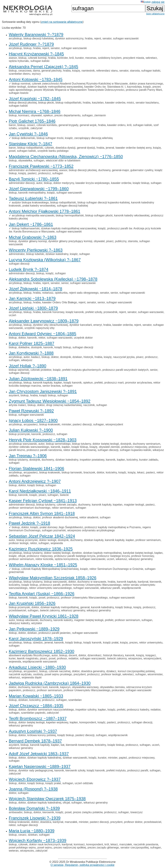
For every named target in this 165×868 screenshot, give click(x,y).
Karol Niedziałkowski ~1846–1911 (40, 491)
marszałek (71, 822)
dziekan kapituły (94, 540)
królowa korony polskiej (42, 735)
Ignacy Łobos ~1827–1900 (33, 420)
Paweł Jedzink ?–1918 (29, 523)
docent (73, 655)
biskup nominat (21, 84)
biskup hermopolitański (70, 215)
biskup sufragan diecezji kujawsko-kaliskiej (104, 202)
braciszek (89, 472)
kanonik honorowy (53, 312)
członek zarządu (67, 505)
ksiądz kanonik (75, 312)
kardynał (143, 582)
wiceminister (155, 674)
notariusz (48, 293)
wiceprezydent (114, 424)
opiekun (48, 115)
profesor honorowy (143, 556)
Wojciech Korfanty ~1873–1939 (38, 840)
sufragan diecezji (19, 264)
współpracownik (131, 588)
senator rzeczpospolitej (135, 848)
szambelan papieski (33, 713)
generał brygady (68, 125)
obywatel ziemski (109, 447)
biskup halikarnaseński (26, 228)
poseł (12, 151)
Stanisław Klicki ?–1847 (30, 144)
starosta (135, 71)
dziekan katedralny (57, 254)
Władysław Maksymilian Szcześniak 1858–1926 (53, 578)
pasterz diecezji (82, 424)
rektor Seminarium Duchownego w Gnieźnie (116, 569)
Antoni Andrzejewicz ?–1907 (35, 481)
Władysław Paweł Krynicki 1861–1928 (44, 616)
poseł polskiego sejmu (22, 848)
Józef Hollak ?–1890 (27, 366)
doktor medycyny (64, 183)
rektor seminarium (63, 508)
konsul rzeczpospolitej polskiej (136, 671)
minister (66, 424)
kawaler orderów (115, 103)
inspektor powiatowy (92, 460)
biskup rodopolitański (68, 103)
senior (65, 283)
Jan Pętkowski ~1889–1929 (34, 629)
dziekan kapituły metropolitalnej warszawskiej (55, 87)
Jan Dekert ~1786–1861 (31, 224)
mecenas (91, 58)
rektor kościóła (44, 559)
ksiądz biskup (141, 183)
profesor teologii (19, 543)
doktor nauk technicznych (45, 844)
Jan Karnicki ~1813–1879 (32, 298)
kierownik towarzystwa (79, 745)
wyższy (36, 74)
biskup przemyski (19, 434)
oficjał (22, 556)
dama (37, 71)
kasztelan (98, 103)
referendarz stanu (107, 71)
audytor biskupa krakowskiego (30, 202)
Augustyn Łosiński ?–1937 (33, 731)
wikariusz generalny (73, 610)
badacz (36, 357)
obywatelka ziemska (112, 687)
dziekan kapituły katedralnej (44, 758)
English (146, 2)
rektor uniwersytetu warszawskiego (50, 588)
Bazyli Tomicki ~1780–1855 (34, 179)
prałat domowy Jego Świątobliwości (61, 527)
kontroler (62, 58)
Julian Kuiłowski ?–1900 (31, 430)
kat (62, 745)
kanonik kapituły (43, 383)
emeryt (98, 325)
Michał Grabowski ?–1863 (33, 237)
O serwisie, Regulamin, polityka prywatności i (83, 865)
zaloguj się (158, 2)
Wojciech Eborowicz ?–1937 (35, 779)
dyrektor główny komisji (32, 241)
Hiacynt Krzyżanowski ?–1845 (36, 54)
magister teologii (134, 505)
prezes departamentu (67, 115)
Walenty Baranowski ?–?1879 (36, 34)
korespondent (88, 722)
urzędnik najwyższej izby (40, 328)
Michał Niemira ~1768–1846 (35, 111)
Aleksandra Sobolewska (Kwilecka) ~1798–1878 (53, 279)
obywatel (36, 115)
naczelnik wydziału (20, 674)
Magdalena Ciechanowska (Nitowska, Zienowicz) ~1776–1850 (66, 157)
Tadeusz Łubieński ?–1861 (33, 198)
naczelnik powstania (146, 844)
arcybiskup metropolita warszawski (33, 215)
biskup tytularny (81, 444)
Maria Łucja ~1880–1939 (32, 831)
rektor (42, 338)
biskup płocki (46, 103)
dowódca (46, 822)
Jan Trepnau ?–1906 (28, 456)
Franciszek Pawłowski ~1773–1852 (41, 166)
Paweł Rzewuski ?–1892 (31, 411)
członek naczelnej (60, 671)
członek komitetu (47, 125)
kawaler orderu (116, 125)
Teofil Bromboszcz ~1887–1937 (38, 718)
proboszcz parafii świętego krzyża (75, 556)
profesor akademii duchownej (60, 517)
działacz (111, 671)
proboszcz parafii (50, 585)
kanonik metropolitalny (32, 193)
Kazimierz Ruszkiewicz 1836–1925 (41, 549)
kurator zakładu (149, 460)
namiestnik (88, 71)
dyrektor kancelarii (81, 325)
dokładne (24, 347)
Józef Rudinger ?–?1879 (31, 44)
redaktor (73, 658)
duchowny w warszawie (92, 582)
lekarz (141, 472)
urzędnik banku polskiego (53, 151)
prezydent (80, 674)
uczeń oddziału (84, 783)
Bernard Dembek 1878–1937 (35, 741)
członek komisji (37, 58)
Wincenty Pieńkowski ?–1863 (36, 250)
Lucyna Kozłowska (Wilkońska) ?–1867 (45, 260)
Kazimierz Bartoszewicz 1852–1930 (42, 651)
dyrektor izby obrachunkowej (51, 325)
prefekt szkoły (94, 312)
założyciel (36, 128)
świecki (64, 495)
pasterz (32, 173)
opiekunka (61, 293)
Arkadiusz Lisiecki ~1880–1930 (37, 667)
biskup (27, 48)
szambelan (75, 700)
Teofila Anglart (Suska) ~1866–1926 (42, 594)
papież (123, 758)
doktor (22, 338)
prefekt (99, 383)
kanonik (32, 338)
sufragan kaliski (40, 61)
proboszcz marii (114, 383)
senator (107, 38)
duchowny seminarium (146, 444)
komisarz (24, 115)
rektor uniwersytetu (151, 643)
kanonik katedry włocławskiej (132, 215)
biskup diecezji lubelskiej (38, 38)
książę (76, 71)
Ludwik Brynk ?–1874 (29, 269)
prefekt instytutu (116, 770)
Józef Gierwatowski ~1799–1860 (39, 189)
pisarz (110, 241)
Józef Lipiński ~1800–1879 (33, 308)
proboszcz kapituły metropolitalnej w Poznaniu (113, 527)
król (71, 58)
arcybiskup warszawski (23, 444)
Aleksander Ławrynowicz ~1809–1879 (44, 321)
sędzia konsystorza (66, 559)
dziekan (77, 357)
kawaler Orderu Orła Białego (60, 302)
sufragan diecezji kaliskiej (72, 206)
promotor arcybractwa (139, 383)
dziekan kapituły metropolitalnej (102, 553)
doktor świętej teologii (106, 444)
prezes (133, 643)
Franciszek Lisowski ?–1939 (35, 818)
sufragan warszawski (126, 38)
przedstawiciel (17, 610)
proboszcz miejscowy (134, 447)
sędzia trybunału (19, 61)
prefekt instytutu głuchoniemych (81, 370)
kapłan (58, 383)
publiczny (121, 241)
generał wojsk (88, 125)
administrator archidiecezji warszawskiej (33, 170)
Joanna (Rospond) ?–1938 (33, 789)
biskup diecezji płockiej (23, 103)
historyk (88, 357)
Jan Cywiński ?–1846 (28, 134)
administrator (17, 254)
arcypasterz (31, 424)
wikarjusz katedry (19, 623)
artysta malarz (17, 405)
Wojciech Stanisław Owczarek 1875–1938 (47, 799)
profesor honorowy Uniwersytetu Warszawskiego (92, 585)
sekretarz (151, 58)
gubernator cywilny (142, 170)
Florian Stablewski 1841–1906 (37, 468)
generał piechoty (51, 71)
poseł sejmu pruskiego (58, 674)
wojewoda (57, 543)
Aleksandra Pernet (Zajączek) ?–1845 (43, 67)
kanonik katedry (63, 620)
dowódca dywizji (65, 148)
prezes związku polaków (88, 812)
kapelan (118, 505)
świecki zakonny (50, 610)
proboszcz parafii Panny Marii (144, 90)
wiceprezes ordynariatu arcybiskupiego (91, 530)
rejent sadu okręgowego (84, 293)
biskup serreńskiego (58, 444)
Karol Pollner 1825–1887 (32, 343)
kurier (12, 658)
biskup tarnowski (72, 472)
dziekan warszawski (75, 758)
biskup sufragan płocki (99, 215)
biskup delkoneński (23, 138)
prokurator (118, 690)
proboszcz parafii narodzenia (44, 450)
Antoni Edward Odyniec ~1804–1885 (43, 334)
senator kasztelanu (147, 103)
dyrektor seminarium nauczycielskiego (51, 710)
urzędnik (24, 128)
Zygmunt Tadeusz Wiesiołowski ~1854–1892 (50, 401)
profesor (62, 658)
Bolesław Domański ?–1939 (34, 808)
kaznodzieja (134, 87)
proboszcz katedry (138, 710)
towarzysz (136, 812)
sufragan (87, 115)
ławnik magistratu (28, 658)
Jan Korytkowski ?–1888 (31, 353)
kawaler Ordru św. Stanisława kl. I (105, 87)
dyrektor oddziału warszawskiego (29, 447)
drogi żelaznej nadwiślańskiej (64, 405)
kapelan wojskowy (57, 722)
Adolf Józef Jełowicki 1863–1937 (39, 754)
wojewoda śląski (32, 677)
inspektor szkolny (86, 710)
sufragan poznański (54, 530)
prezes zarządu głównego (103, 848)
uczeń (12, 315)
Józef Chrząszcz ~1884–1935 (36, 706)
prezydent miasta (133, 58)
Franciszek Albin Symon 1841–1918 (42, 513)
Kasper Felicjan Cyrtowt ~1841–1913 (43, 501)
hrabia (89, 38)
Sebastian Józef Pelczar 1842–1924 (42, 536)
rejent (97, 38)
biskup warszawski (55, 582)
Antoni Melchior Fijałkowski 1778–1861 (45, 211)
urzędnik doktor (83, 338)
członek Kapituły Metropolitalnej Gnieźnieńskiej (50, 569)
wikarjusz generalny (141, 559)
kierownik (155, 582)
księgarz (151, 655)
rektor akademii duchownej (80, 450)
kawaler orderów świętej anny (134, 148)
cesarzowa (25, 71)
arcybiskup (15, 38)
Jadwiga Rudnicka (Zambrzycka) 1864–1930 (50, 683)
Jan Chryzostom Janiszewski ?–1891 (43, 391)
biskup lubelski (35, 254)
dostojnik (36, 347)
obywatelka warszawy (85, 687)
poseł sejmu (45, 848)
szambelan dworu (20, 74)
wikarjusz (27, 360)
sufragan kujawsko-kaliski (135, 450)
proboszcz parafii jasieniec (55, 633)
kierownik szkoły (75, 770)
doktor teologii (17, 87)
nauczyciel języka (124, 357)
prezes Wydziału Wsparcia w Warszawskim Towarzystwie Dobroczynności (79, 90)
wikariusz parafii (110, 588)
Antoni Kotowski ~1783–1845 (36, 79)
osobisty (38, 674)
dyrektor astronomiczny (69, 38)
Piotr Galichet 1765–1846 (32, 121)
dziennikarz (94, 655)
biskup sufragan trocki (50, 138)
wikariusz (121, 559)
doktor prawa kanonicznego (146, 84)
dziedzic (38, 643)
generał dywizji (86, 148)
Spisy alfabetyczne (155, 14)
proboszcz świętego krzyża (113, 556)
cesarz (31, 125)
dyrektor (77, 553)
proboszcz (45, 173)
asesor (13, 58)
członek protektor (41, 370)
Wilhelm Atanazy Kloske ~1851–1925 (43, 565)
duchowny (104, 170)
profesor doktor (133, 822)
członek (49, 148)
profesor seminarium (148, 540)
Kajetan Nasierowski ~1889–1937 (40, 766)
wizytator (37, 623)
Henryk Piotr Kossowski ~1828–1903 (43, 440)
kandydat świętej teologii (138, 553)
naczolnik (89, 405)
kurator (79, 58)
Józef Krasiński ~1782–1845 (35, 99)
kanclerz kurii (40, 687)
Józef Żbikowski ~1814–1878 (35, 289)
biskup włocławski (27, 620)
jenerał (110, 148)
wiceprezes (135, 658)
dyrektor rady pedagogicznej (36, 770)
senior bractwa (51, 386)
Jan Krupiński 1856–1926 (32, 603)
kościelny (132, 460)
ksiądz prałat (111, 643)
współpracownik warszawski (40, 662)
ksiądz (147, 87)
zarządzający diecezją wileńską (93, 138)
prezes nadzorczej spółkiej (70, 848)
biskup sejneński (19, 370)
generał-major (120, 170)
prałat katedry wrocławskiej (39, 206)
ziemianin (100, 115)
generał (85, 607)
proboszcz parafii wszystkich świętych (125, 370)
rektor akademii (89, 517)
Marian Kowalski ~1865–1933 (36, 696)
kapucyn (65, 687)
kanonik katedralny (102, 607)
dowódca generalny (93, 671)
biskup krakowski (50, 424)
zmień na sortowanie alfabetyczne (62, 22)
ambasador (16, 812)
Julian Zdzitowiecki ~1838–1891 (38, 379)
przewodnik (110, 312)
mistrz (130, 103)
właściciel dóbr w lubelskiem (63, 160)
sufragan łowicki (19, 93)
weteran (14, 851)
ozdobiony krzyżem (110, 58)
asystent (14, 395)
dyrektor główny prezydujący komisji (70, 241)
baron (12, 125)
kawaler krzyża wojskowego (92, 183)
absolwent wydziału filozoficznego (29, 655)
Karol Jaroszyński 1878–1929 (36, 639)
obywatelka (25, 160)
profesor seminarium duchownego (30, 508)
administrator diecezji (22, 183)
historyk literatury (113, 655)
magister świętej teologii (89, 620)
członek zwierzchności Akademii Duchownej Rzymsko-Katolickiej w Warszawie (80, 84)
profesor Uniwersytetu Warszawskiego (84, 598)
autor (39, 183)
